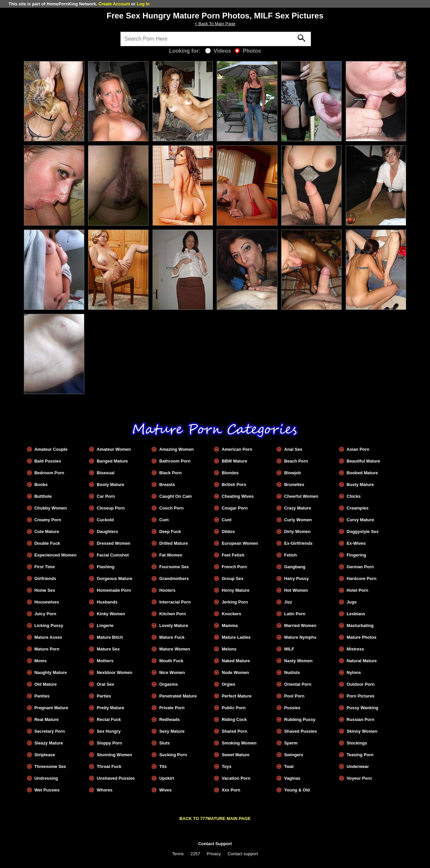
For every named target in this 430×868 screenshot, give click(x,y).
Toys (227, 766)
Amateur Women (114, 449)
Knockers (231, 614)
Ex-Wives (356, 543)
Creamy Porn (48, 520)
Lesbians (356, 614)
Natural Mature (362, 661)
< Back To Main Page (215, 24)
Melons (229, 649)
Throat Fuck (109, 766)
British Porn (234, 485)
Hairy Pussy (296, 578)
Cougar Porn (235, 508)
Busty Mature (360, 485)
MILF (289, 649)
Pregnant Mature (51, 708)
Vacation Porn (236, 778)
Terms (178, 854)
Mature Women (175, 649)
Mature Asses (48, 637)
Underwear (358, 766)
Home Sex (45, 590)
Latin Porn (295, 614)
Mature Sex (108, 649)
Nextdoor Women (115, 672)
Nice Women (172, 672)
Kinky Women (111, 614)
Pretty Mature (111, 708)
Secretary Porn (50, 731)
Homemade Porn (114, 590)
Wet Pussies (47, 790)
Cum (164, 520)
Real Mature (47, 719)
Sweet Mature (236, 755)
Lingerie (105, 625)
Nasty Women (298, 661)
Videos (218, 51)
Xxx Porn (231, 790)
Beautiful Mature (363, 461)
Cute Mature (47, 532)
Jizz (288, 602)
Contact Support (215, 844)
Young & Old (297, 790)
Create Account (114, 4)
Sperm (291, 743)
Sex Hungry (109, 731)
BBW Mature (234, 461)
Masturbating (360, 625)
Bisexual (106, 473)
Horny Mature (235, 590)
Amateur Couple (51, 449)
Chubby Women (51, 508)
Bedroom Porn (49, 473)
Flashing (106, 567)
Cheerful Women (301, 496)
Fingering (356, 555)
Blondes (230, 473)
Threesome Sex (50, 766)
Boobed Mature (362, 473)
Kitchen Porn (173, 614)
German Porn (360, 567)
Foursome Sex (174, 567)
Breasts (167, 485)
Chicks (354, 496)
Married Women (300, 625)
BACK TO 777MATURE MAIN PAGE (215, 818)
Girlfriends (45, 578)
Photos (248, 51)
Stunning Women (114, 755)
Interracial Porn (175, 602)
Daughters (107, 532)
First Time (45, 567)
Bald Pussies (48, 461)
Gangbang (295, 567)
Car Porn (106, 496)
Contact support (243, 854)
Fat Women (171, 555)
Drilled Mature (174, 543)
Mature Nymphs (300, 637)
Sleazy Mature (49, 743)
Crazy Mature (298, 508)
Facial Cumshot (113, 555)
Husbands (107, 602)
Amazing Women (177, 449)
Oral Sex (105, 684)
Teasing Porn (360, 755)
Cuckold (105, 520)
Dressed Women (114, 543)
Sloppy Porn (109, 743)
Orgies (229, 684)
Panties (42, 696)
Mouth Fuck (171, 661)
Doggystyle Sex (363, 532)
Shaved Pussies (300, 731)
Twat (289, 766)
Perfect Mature (237, 696)
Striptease (45, 755)
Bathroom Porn (175, 461)
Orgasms (168, 684)
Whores (105, 790)
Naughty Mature (51, 672)
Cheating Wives (238, 496)
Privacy (214, 854)
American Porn (237, 449)
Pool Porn (294, 696)
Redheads (169, 719)
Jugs (352, 602)
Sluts (164, 743)
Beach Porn (296, 461)
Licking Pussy (49, 625)
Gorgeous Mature (115, 578)
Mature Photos (362, 637)
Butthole (43, 496)
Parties (104, 696)
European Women (240, 543)
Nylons (354, 672)
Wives (165, 790)
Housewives (47, 602)
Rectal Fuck (109, 719)
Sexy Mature (172, 731)
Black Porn (170, 473)
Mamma (230, 625)
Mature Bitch (110, 637)
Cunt (227, 520)
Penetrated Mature (178, 696)
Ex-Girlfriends (298, 543)
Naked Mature (236, 661)
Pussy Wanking (362, 708)
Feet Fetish (233, 555)
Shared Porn (234, 731)
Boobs (41, 485)
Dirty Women (297, 532)
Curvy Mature (360, 520)
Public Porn (234, 708)
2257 (195, 854)
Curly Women (298, 520)
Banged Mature (112, 461)
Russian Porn (361, 719)
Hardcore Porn (362, 578)
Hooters (167, 590)
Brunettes (294, 485)
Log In (143, 4)
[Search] (216, 39)
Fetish (291, 555)
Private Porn (172, 708)
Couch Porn (171, 508)
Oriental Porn (298, 684)
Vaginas (292, 778)
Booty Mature (111, 485)
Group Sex (233, 578)
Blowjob (293, 473)
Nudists (292, 672)
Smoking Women (239, 743)
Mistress (355, 649)
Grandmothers (174, 578)
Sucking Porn (173, 755)
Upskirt (167, 778)
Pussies (292, 708)
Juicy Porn (45, 614)
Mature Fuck (172, 637)
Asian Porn (358, 449)
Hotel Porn (358, 590)
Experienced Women (55, 555)
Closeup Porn (111, 508)
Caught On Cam (176, 496)
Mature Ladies (236, 637)
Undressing (46, 778)
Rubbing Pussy (300, 719)
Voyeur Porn (359, 778)
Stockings (357, 743)
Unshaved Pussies (116, 778)
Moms (40, 661)
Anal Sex (293, 449)
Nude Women (235, 672)
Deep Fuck (170, 532)
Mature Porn (47, 649)
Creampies (358, 508)
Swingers (294, 755)
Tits (163, 766)
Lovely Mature (174, 625)
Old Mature (46, 684)
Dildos (228, 532)
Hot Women (296, 590)
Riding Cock (234, 719)
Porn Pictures (361, 696)
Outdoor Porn (361, 684)
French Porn (234, 567)
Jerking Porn (235, 602)
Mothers (105, 661)
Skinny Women (362, 731)
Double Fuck (47, 543)
